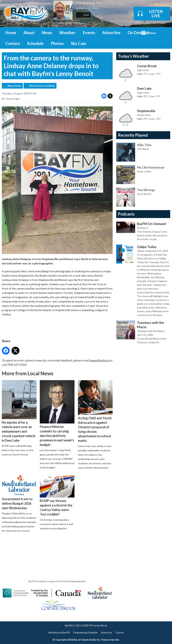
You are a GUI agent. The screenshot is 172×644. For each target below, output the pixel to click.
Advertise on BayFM (59, 632)
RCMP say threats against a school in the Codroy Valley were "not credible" (57, 495)
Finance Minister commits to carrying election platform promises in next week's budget (57, 413)
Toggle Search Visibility (165, 33)
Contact (13, 43)
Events (89, 33)
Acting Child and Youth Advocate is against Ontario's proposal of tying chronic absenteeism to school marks (95, 411)
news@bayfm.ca (99, 360)
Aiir (117, 640)
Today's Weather (134, 56)
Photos (57, 43)
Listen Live (106, 632)
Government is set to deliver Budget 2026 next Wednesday (19, 492)
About (29, 33)
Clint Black (65, 23)
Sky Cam (78, 43)
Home (11, 33)
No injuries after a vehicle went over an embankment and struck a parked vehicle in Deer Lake (19, 411)
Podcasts (126, 214)
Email (83, 15)
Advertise (111, 33)
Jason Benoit (144, 194)
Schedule (35, 43)
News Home (14, 86)
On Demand (138, 33)
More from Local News (42, 86)
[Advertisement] (67, 546)
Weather (67, 33)
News (47, 33)
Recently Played (133, 135)
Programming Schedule (85, 632)
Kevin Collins (144, 171)
